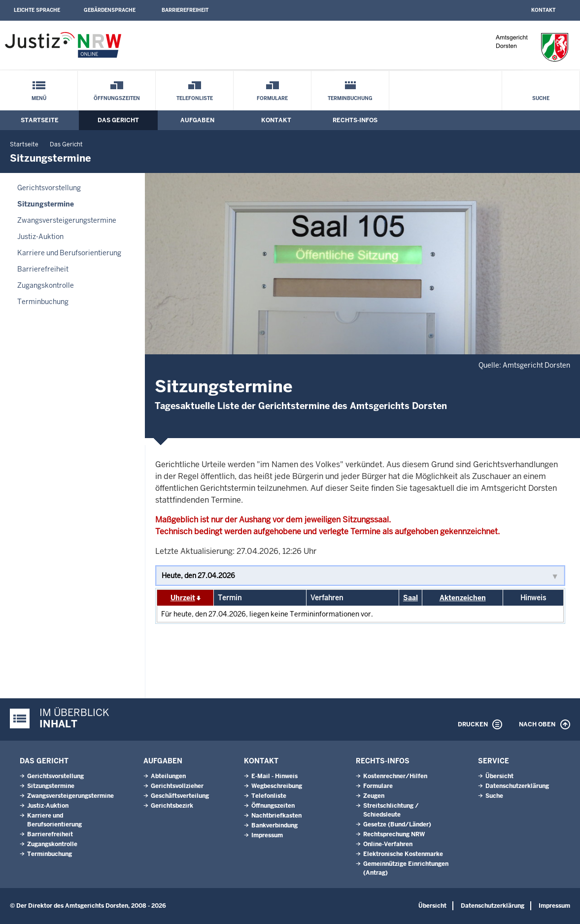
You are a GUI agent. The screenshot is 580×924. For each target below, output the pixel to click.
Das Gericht (118, 120)
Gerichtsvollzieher (177, 786)
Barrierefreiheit (185, 10)
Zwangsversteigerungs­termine (67, 220)
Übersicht (499, 776)
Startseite (40, 120)
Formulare (272, 98)
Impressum (267, 835)
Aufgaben (197, 120)
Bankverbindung (274, 825)
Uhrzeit (183, 598)
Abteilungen (168, 776)
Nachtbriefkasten (276, 816)
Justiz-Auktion (40, 237)
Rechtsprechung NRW (394, 834)
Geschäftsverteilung (180, 796)
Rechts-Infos (355, 120)
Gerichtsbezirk (172, 806)
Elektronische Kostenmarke (403, 854)
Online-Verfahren (388, 844)
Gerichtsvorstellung (49, 188)
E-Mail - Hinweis (274, 776)
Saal (410, 598)
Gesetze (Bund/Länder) (397, 824)
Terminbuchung (350, 98)
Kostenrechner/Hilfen (395, 776)
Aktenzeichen (463, 598)
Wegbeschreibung (277, 786)
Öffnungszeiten (117, 98)
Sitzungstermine (46, 204)
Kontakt (543, 10)
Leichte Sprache (37, 10)
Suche (541, 98)
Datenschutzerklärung (517, 786)
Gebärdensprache (110, 10)
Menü (39, 98)
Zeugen (374, 796)
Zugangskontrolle (46, 285)
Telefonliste (195, 98)
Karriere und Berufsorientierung (69, 253)
